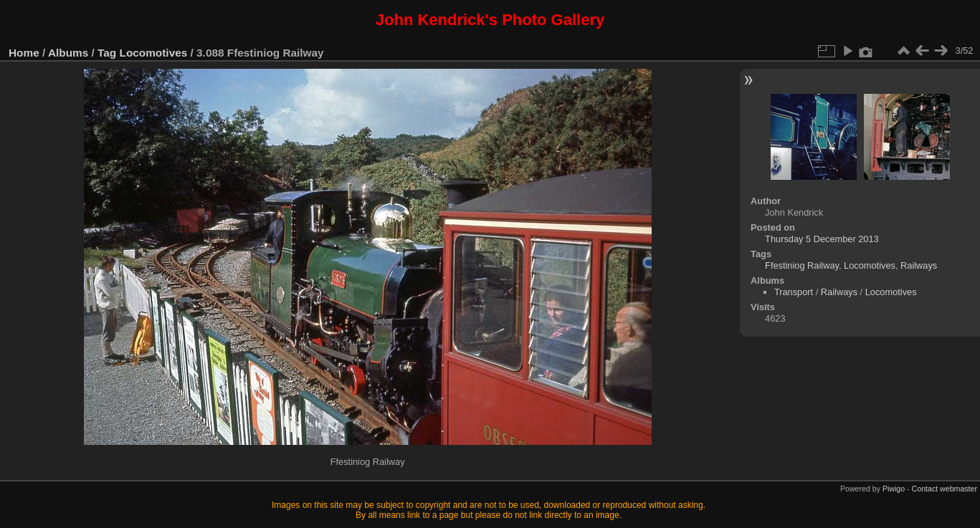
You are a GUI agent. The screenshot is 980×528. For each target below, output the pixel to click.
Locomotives (154, 53)
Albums (68, 53)
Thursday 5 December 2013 (822, 239)
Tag (107, 53)
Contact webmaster (945, 489)
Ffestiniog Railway (802, 265)
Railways (919, 265)
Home (24, 53)
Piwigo (894, 489)
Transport (794, 292)
